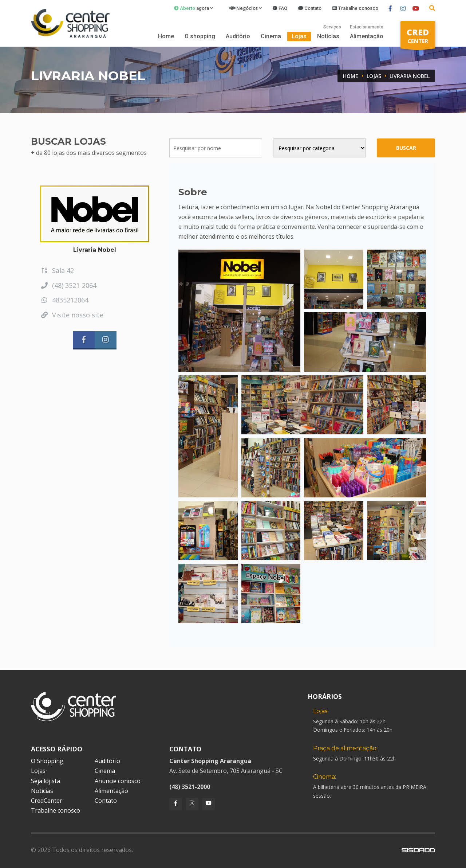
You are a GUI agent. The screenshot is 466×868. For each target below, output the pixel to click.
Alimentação (367, 36)
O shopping (200, 36)
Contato (106, 801)
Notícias (328, 36)
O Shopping (47, 761)
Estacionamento (367, 27)
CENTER (418, 37)
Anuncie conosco (118, 781)
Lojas (299, 36)
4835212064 (64, 300)
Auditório (238, 36)
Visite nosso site (72, 315)
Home (166, 36)
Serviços (332, 27)
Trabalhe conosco (56, 810)
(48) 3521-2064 (68, 285)
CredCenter (47, 801)
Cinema (271, 36)
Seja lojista (46, 781)
